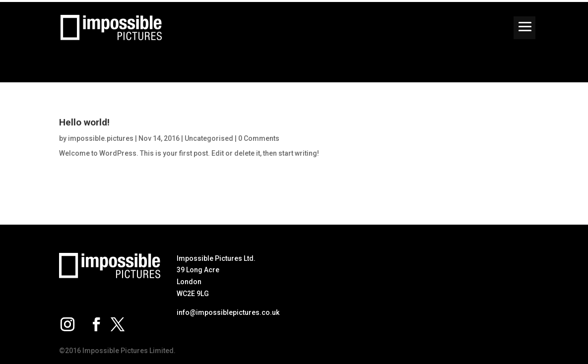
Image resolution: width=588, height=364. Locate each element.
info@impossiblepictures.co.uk (228, 312)
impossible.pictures (101, 138)
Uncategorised (209, 138)
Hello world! (84, 122)
